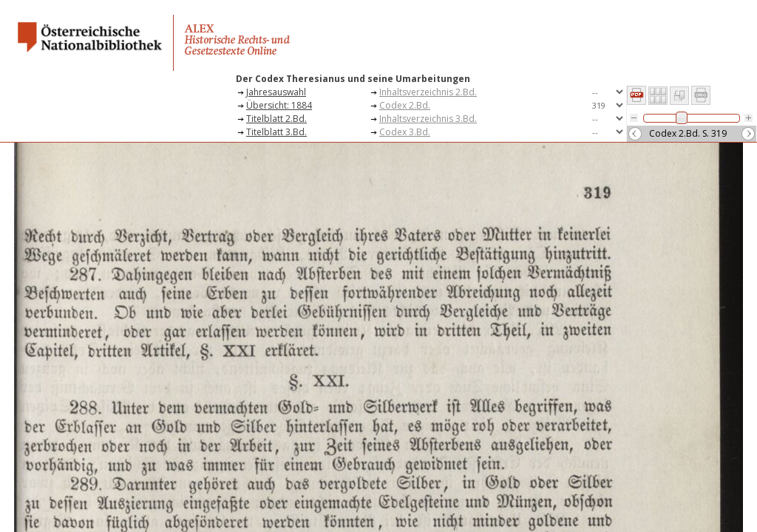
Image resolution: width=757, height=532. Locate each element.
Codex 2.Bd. (405, 105)
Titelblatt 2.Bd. (276, 119)
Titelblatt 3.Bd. (276, 132)
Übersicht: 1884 (279, 105)
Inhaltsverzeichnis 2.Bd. (428, 92)
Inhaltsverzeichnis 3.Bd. (428, 119)
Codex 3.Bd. (405, 132)
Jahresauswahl (276, 92)
